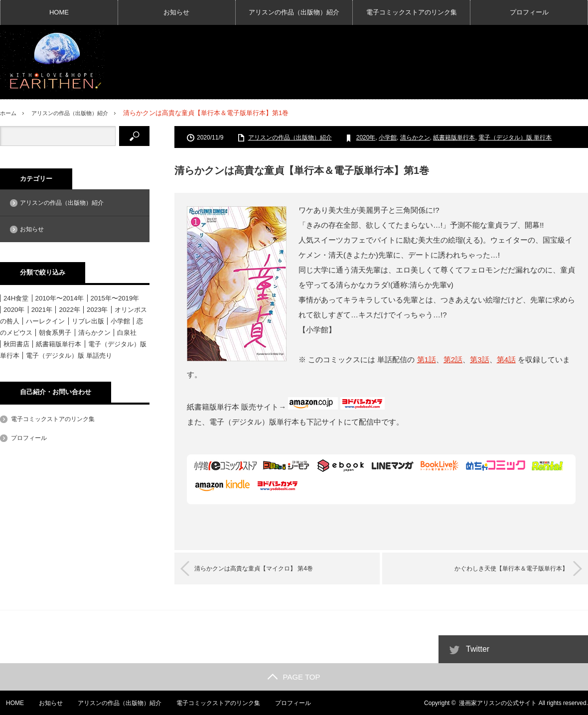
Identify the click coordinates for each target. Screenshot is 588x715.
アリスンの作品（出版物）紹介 (294, 12)
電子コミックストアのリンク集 (412, 12)
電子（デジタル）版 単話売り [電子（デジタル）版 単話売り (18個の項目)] (69, 356)
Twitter (478, 648)
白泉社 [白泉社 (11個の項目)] (127, 333)
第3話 (479, 359)
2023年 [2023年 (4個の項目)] (97, 310)
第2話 (453, 359)
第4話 (506, 359)
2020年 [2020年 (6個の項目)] (14, 310)
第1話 (427, 359)
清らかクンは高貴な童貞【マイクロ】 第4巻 (269, 568)
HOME (59, 12)
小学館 (388, 138)
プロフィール (529, 12)
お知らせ (176, 12)
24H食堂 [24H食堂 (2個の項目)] (16, 298)
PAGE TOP (294, 676)
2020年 (366, 138)
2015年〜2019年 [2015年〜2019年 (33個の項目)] (115, 298)
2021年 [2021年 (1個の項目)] (42, 310)
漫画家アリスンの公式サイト (498, 703)
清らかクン (415, 138)
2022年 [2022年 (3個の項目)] (69, 310)
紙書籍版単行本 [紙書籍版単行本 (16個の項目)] (59, 344)
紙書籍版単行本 (454, 138)
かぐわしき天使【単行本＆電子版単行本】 (497, 568)
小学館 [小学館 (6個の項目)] (120, 321)
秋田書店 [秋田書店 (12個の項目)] (16, 344)
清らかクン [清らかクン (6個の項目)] (94, 333)
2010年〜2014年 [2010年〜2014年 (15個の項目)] (60, 298)
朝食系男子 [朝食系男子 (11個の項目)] (55, 333)
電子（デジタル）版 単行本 (515, 138)
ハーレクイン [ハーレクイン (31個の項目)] (45, 321)
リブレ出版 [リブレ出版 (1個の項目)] (88, 321)
